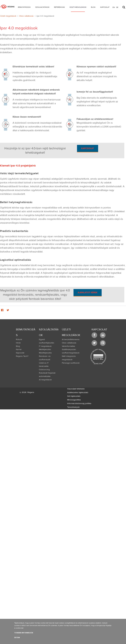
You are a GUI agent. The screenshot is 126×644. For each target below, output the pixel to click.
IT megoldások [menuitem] (45, 346)
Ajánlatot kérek (88, 293)
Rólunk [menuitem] (19, 340)
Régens (31, 392)
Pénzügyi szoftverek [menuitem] (71, 363)
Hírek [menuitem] (18, 343)
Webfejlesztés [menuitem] (45, 349)
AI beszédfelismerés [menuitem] (71, 340)
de (117, 7)
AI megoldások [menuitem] (45, 380)
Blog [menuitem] (18, 346)
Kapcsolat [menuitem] (20, 353)
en (114, 7)
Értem (17, 638)
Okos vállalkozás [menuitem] (69, 343)
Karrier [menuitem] (19, 349)
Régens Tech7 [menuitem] (22, 356)
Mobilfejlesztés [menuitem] (45, 353)
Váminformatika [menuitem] (68, 346)
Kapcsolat (88, 148)
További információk (24, 633)
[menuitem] (24, 8)
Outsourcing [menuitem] (44, 370)
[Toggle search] (124, 6)
